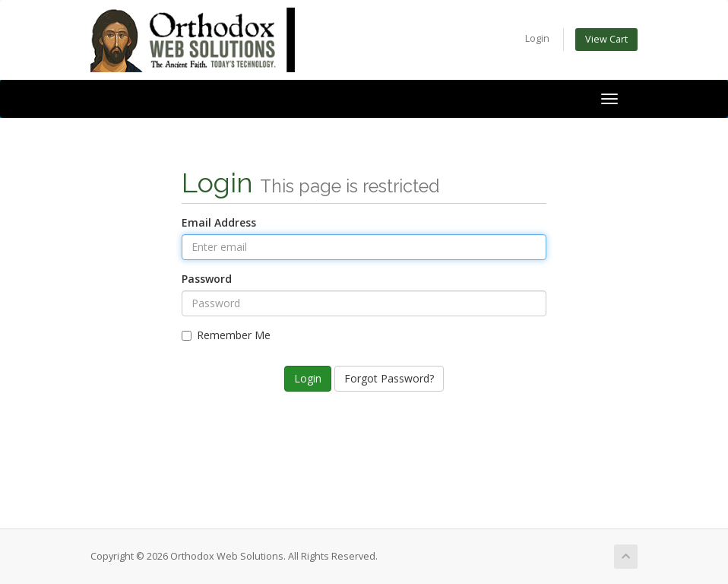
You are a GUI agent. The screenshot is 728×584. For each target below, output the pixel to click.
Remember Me (226, 335)
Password (207, 279)
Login (537, 38)
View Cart (606, 39)
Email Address (219, 222)
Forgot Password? (389, 378)
